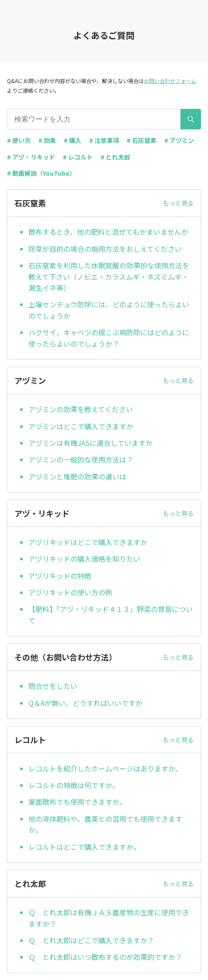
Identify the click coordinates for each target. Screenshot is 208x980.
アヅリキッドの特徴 (60, 576)
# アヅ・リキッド (31, 157)
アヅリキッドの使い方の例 (70, 592)
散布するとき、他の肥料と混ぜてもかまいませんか (108, 232)
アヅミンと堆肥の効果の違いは (77, 476)
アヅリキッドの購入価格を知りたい (84, 559)
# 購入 (73, 140)
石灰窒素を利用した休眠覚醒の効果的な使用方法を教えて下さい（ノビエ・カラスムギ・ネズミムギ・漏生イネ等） (109, 276)
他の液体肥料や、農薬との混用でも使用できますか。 (105, 824)
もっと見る (178, 203)
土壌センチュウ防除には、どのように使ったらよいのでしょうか (109, 310)
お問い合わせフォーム (170, 81)
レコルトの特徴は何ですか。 (74, 785)
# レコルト (78, 157)
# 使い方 (19, 140)
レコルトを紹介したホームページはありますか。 (105, 768)
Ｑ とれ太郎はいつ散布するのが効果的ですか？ (105, 957)
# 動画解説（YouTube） (41, 173)
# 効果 (47, 140)
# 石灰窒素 (142, 140)
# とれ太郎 (115, 157)
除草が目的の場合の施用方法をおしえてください (105, 249)
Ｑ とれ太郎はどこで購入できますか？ (91, 940)
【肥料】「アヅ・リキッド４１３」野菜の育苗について (111, 615)
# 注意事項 (104, 140)
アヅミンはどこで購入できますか (81, 426)
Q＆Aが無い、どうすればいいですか (85, 703)
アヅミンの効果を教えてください (81, 409)
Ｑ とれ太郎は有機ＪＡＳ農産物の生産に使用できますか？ (109, 918)
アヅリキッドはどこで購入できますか (88, 542)
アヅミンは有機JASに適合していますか (90, 443)
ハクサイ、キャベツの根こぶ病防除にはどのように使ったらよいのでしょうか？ (109, 338)
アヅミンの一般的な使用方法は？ (81, 459)
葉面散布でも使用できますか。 (77, 802)
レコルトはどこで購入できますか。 (84, 847)
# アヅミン (179, 140)
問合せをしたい (53, 686)
